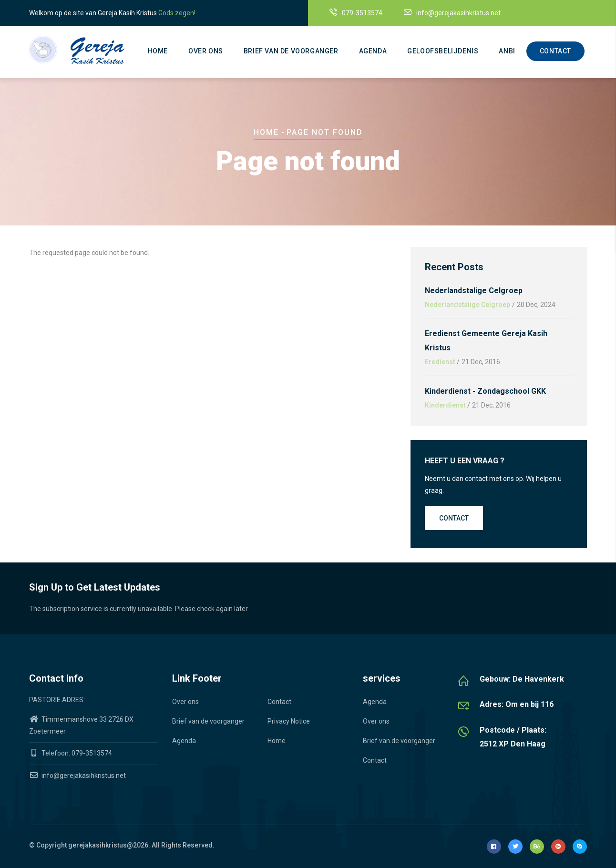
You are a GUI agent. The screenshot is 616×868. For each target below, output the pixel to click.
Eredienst (440, 362)
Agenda (373, 51)
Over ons (206, 51)
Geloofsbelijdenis (443, 51)
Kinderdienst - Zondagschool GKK (485, 391)
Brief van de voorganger (291, 51)
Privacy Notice (289, 721)
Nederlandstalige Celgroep (474, 291)
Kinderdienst (445, 405)
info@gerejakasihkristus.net (77, 776)
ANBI (507, 51)
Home (158, 51)
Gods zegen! (177, 13)
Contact (555, 51)
